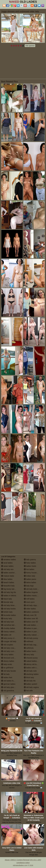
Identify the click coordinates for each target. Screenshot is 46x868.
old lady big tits (9, 592)
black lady (7, 599)
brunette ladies (8, 615)
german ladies (8, 684)
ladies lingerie (31, 592)
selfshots (29, 648)
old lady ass (7, 569)
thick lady (29, 677)
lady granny (30, 560)
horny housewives (33, 573)
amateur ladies (8, 560)
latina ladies (30, 582)
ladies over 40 (31, 619)
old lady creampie (10, 648)
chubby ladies (8, 628)
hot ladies (29, 569)
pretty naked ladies (33, 635)
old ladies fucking (10, 681)
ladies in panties (32, 628)
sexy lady (29, 655)
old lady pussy (31, 638)
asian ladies (7, 566)
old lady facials (8, 671)
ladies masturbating (33, 596)
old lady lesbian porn (34, 589)
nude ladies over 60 (33, 625)
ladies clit (6, 635)
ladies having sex (32, 651)
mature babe (8, 576)
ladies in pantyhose (33, 632)
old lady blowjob (9, 605)
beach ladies (8, 582)
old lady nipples (32, 605)
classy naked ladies (10, 632)
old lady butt (7, 622)
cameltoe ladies (9, 625)
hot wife (28, 691)
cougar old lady (9, 641)
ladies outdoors (31, 612)
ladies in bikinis (9, 596)
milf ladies (29, 599)
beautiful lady (8, 586)
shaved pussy (31, 658)
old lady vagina (31, 687)
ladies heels (30, 566)
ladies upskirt (31, 684)
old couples (7, 645)
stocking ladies (31, 674)
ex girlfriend (7, 668)
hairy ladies (30, 563)
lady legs (29, 586)
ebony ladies (8, 661)
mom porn (29, 602)
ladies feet (7, 677)
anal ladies (7, 563)
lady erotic (7, 664)
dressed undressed (10, 658)
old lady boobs (8, 609)
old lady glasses (9, 687)
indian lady (30, 576)
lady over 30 (30, 615)
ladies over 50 (31, 622)
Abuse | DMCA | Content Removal (17, 860)
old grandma (8, 691)
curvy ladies (7, 655)
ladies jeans (30, 579)
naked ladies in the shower (34, 661)
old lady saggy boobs (34, 645)
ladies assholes (9, 573)
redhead (29, 641)
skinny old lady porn (33, 664)
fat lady (5, 674)
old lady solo (30, 671)
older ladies (30, 609)
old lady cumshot (9, 651)
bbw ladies (7, 579)
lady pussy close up (11, 638)
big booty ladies (9, 589)
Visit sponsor (30, 46)
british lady (7, 612)
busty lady (7, 619)
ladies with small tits (33, 668)
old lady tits (30, 681)
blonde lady (7, 602)
